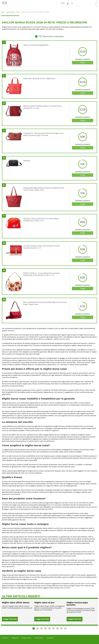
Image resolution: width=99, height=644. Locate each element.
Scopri (83, 63)
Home (63, 3)
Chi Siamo (5, 638)
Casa (84, 3)
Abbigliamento (73, 3)
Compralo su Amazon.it (83, 59)
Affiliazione (15, 638)
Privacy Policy (27, 638)
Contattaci (50, 638)
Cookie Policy (39, 638)
